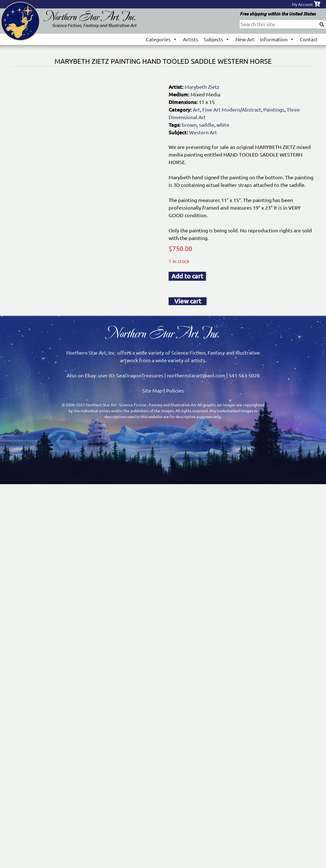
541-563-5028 (244, 375)
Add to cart (187, 276)
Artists (191, 39)
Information (277, 39)
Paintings (274, 109)
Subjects (217, 39)
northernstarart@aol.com (196, 375)
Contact (309, 39)
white (223, 125)
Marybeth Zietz (202, 87)
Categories (162, 39)
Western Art (203, 132)
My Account (303, 4)
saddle (207, 125)
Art (196, 109)
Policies (175, 390)
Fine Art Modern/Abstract (232, 109)
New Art (245, 39)
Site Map (152, 390)
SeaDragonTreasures (140, 375)
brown (189, 125)
